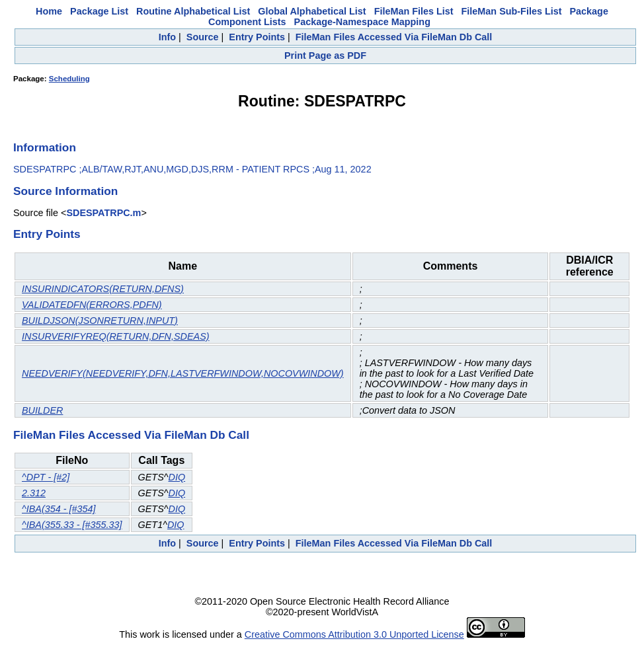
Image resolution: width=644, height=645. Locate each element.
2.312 (34, 493)
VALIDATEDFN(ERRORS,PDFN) (92, 305)
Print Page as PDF (325, 56)
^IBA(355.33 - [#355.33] (72, 525)
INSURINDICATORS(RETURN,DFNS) (103, 289)
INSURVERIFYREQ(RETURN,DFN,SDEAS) (116, 336)
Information (45, 147)
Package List (99, 11)
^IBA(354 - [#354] (59, 509)
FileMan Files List (414, 11)
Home (49, 11)
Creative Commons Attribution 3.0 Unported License (354, 634)
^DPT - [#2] (46, 477)
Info (167, 37)
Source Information (65, 191)
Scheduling (69, 79)
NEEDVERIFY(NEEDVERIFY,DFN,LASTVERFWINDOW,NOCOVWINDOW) (183, 373)
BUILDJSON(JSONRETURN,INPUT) (100, 321)
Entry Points (257, 37)
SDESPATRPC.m (103, 213)
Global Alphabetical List (312, 11)
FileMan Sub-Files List (512, 11)
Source (203, 37)
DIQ (177, 477)
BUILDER (42, 410)
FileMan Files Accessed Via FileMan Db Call (394, 37)
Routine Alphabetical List (193, 11)
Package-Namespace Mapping (362, 22)
